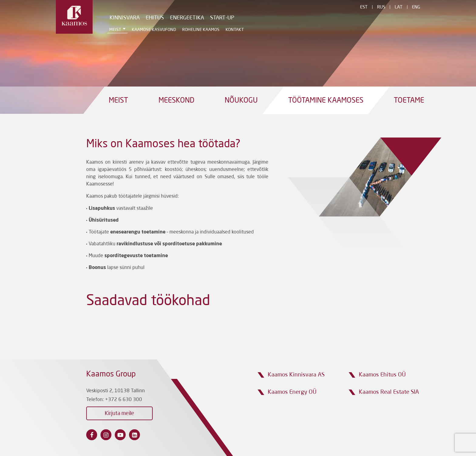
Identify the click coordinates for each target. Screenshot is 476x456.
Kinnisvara (125, 18)
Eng (416, 7)
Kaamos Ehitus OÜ (382, 375)
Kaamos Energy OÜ (292, 392)
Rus (381, 7)
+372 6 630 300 (124, 400)
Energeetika (187, 18)
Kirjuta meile (119, 413)
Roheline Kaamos (201, 30)
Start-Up (222, 18)
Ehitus (155, 18)
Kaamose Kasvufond (154, 30)
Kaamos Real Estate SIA (389, 392)
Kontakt (235, 30)
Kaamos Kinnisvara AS (296, 375)
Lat (399, 7)
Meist (115, 30)
